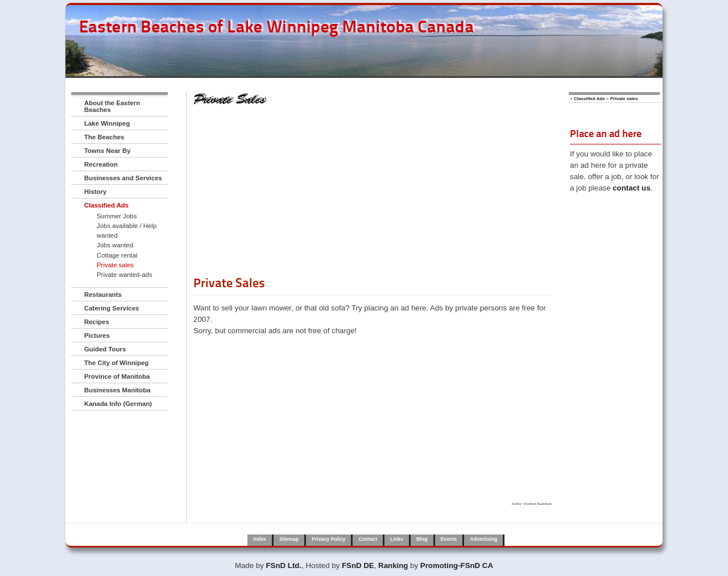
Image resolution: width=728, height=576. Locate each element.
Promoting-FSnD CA (457, 565)
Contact (368, 539)
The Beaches (104, 137)
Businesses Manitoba (117, 390)
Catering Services (111, 308)
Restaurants (103, 295)
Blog (422, 539)
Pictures (97, 335)
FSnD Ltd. (284, 565)
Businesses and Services (123, 178)
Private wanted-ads (125, 275)
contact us (631, 188)
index (260, 539)
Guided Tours (105, 349)
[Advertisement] (373, 195)
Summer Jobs (117, 216)
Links (397, 539)
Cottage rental (117, 255)
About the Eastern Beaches (112, 106)
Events (449, 539)
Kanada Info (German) (118, 404)
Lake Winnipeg (107, 123)
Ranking (393, 565)
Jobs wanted (115, 245)
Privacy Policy (328, 539)
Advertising (483, 539)
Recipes (97, 322)
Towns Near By (107, 151)
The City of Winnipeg (116, 363)
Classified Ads (106, 205)
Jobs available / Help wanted (127, 231)
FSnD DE (358, 565)
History (95, 192)
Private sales (115, 265)
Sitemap (289, 539)
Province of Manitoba (117, 376)
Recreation (101, 164)
